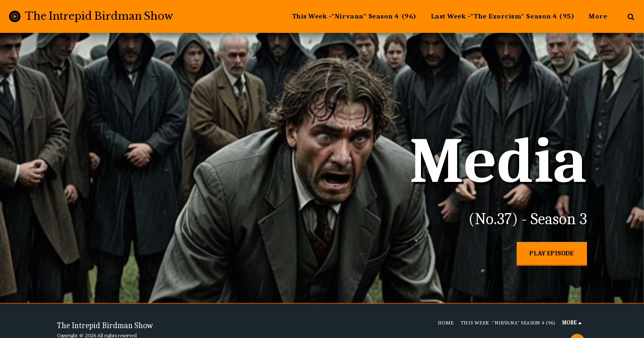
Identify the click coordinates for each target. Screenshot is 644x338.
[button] (631, 16)
